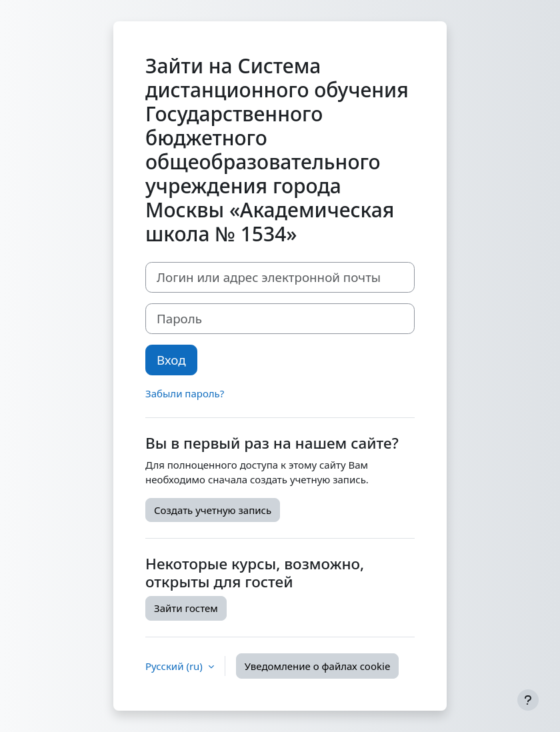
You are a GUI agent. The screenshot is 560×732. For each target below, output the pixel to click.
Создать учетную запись (213, 510)
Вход (171, 360)
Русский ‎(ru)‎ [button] (175, 666)
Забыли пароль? (185, 393)
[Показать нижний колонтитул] (528, 700)
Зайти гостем (186, 608)
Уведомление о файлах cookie (318, 666)
